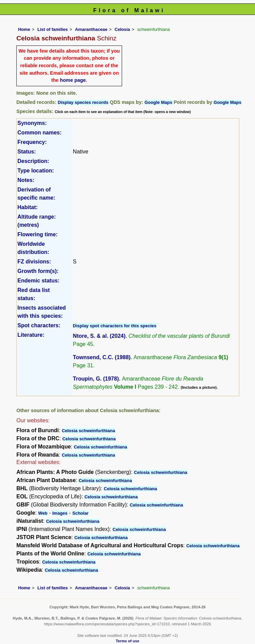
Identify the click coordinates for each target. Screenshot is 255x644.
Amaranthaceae (91, 29)
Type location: (36, 171)
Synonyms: (32, 123)
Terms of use (128, 641)
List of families (53, 29)
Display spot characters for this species (115, 326)
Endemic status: (38, 281)
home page (73, 80)
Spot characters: (39, 325)
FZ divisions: (34, 262)
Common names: (39, 133)
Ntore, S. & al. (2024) (99, 336)
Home (24, 29)
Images (60, 513)
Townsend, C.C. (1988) (102, 357)
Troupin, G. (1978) (96, 379)
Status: (27, 152)
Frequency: (32, 142)
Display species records (83, 102)
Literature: (31, 335)
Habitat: (28, 207)
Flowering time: (37, 234)
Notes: (26, 180)
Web (43, 513)
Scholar (81, 513)
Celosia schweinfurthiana (89, 431)
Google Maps (158, 102)
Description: (33, 161)
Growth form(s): (38, 271)
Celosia (122, 29)
